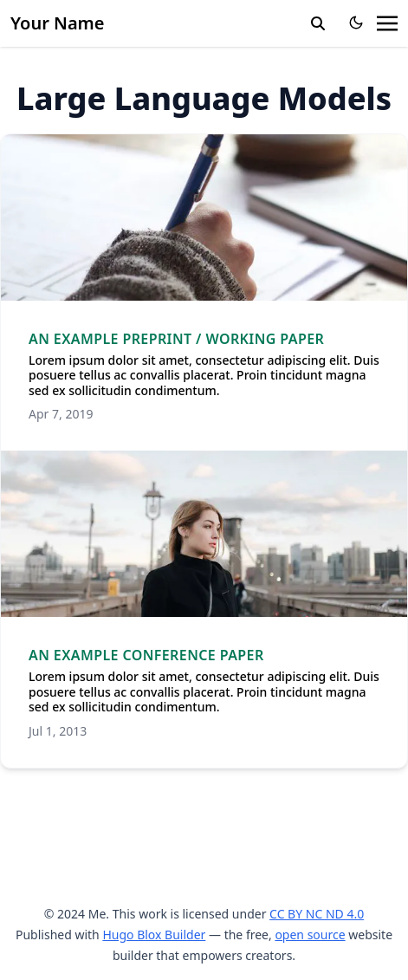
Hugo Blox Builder (154, 935)
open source (310, 935)
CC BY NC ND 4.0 (317, 914)
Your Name (58, 23)
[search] (318, 23)
